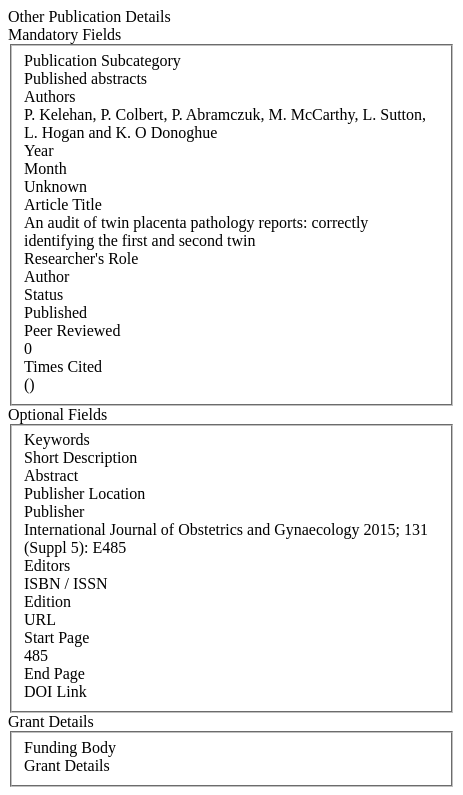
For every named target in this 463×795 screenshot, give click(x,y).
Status (43, 294)
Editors (47, 565)
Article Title (63, 204)
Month (45, 168)
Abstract (51, 475)
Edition (47, 601)
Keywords (57, 439)
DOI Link (55, 691)
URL (40, 619)
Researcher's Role (81, 258)
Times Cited (63, 366)
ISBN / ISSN (66, 583)
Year (38, 150)
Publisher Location (84, 493)
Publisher (54, 511)
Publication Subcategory (102, 60)
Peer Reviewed (72, 330)
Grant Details (67, 765)
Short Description (80, 457)
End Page (54, 673)
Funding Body (70, 747)
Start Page (56, 637)
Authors (50, 96)
